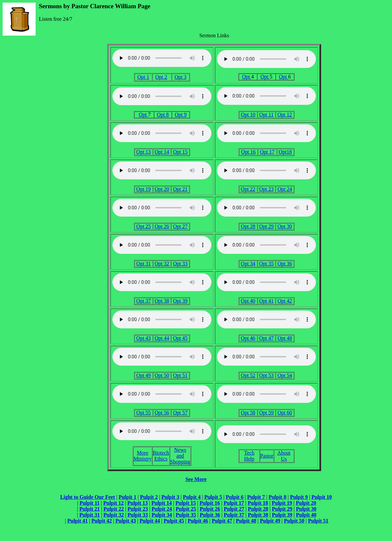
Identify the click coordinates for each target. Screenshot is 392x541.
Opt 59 (266, 413)
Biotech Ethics (161, 456)
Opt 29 (266, 226)
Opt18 (285, 152)
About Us (284, 456)
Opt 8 (163, 115)
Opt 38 (162, 301)
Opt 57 (180, 413)
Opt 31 (143, 264)
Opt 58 (248, 413)
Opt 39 (180, 301)
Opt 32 (162, 264)
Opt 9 (181, 115)
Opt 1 (143, 77)
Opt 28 (248, 226)
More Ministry (143, 456)
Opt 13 (143, 152)
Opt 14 (162, 152)
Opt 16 (248, 152)
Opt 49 (143, 375)
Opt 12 (285, 115)
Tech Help (249, 456)
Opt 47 (266, 338)
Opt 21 (180, 189)
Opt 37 (143, 301)
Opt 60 (285, 413)
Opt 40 (248, 301)
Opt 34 (248, 264)
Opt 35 (266, 264)
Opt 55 (143, 413)
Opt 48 (285, 338)
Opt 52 (248, 375)
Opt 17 (267, 152)
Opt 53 (266, 375)
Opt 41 (266, 301)
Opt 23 (266, 189)
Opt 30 (285, 226)
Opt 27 (180, 226)
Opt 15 (180, 152)
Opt (247, 77)
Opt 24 (285, 189)
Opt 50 (162, 375)
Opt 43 (143, 338)
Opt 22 (248, 189)
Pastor (267, 456)
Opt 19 (143, 189)
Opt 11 (266, 115)
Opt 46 (248, 338)
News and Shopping (180, 456)
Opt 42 (285, 301)
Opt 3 (181, 77)
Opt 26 (162, 226)
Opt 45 (180, 338)
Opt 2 (161, 77)
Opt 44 (162, 338)
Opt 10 (248, 115)
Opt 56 (162, 413)
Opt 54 (285, 375)
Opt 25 (143, 226)
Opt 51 (180, 375)
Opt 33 (180, 264)
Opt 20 (162, 189)
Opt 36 (285, 264)
